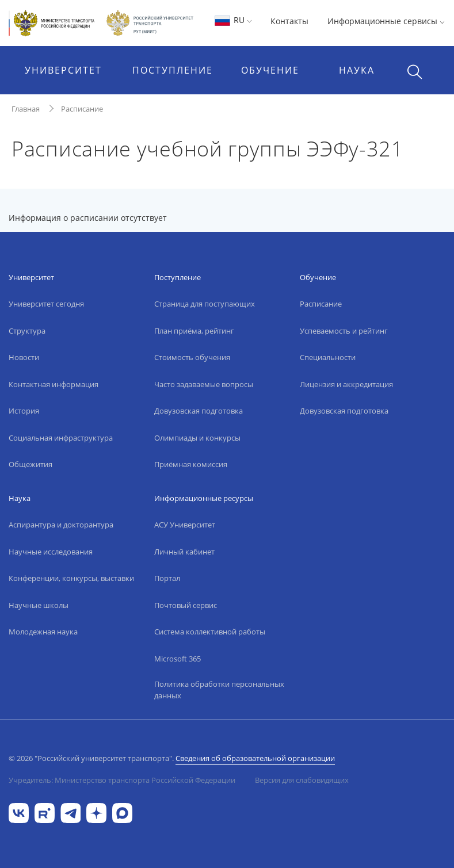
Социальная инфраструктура (61, 438)
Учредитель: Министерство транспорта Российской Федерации (122, 780)
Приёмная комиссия (191, 464)
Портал (167, 578)
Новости (24, 357)
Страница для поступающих (205, 304)
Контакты (289, 21)
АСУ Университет (185, 525)
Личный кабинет (184, 552)
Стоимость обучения (192, 357)
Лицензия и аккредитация (346, 384)
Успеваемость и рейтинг (344, 331)
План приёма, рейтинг (194, 331)
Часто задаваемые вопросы (204, 384)
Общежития (30, 464)
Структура (27, 331)
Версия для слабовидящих (302, 780)
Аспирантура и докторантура (61, 525)
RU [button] (233, 20)
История (24, 411)
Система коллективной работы (210, 632)
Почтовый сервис (186, 605)
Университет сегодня (46, 304)
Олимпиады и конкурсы (197, 438)
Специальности (328, 357)
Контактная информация (54, 384)
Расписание (82, 109)
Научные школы (39, 605)
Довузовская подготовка (199, 411)
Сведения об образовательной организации (255, 758)
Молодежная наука (43, 632)
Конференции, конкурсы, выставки (71, 578)
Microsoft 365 (178, 659)
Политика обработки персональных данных (219, 690)
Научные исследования (51, 552)
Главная (26, 109)
